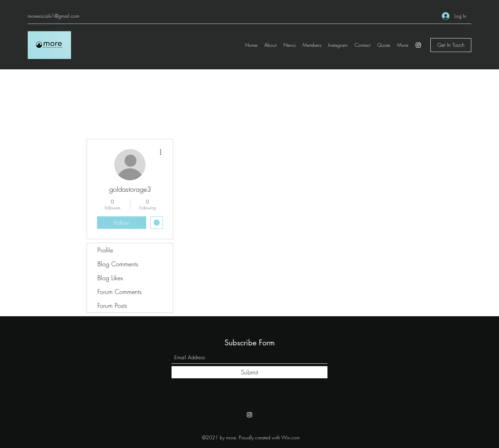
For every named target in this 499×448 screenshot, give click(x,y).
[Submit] (249, 372)
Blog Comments (118, 264)
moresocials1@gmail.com (54, 16)
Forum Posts (112, 305)
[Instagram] (418, 45)
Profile (105, 250)
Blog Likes (110, 278)
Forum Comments (120, 292)
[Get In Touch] (451, 45)
